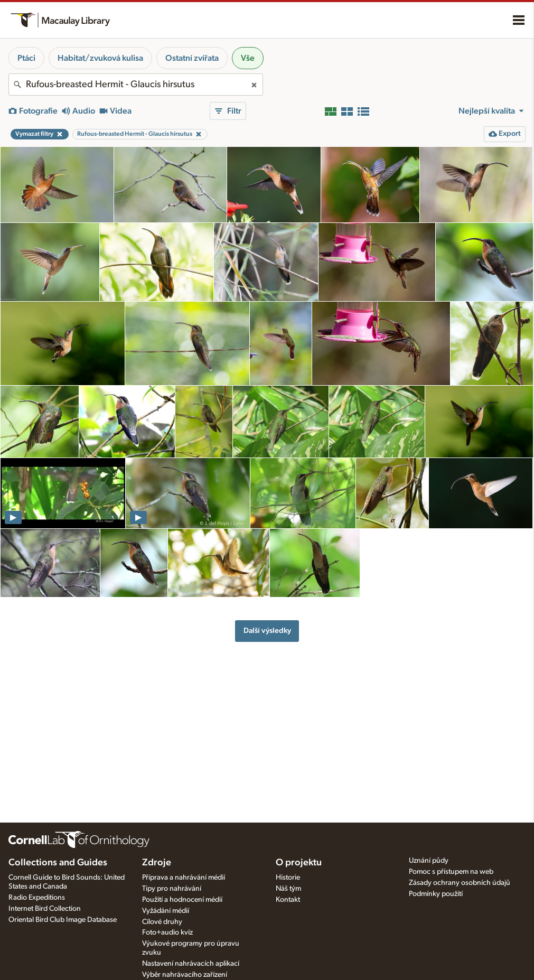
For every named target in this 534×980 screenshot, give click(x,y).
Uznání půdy (429, 861)
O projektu (299, 863)
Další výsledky (267, 631)
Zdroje (157, 863)
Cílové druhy (162, 922)
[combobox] (136, 85)
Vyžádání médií (166, 911)
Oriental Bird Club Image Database (63, 920)
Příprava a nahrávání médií (184, 878)
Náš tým (288, 889)
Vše (248, 58)
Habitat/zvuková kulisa (100, 58)
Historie (288, 878)
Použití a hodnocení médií (182, 900)
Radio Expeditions (37, 898)
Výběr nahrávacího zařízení (185, 975)
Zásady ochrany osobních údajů (460, 883)
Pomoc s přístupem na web (451, 872)
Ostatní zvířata (192, 58)
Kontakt (288, 900)
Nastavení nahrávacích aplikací (191, 964)
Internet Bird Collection (45, 909)
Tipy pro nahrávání (172, 889)
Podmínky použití (436, 894)
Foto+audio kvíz (167, 932)
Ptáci (26, 58)
